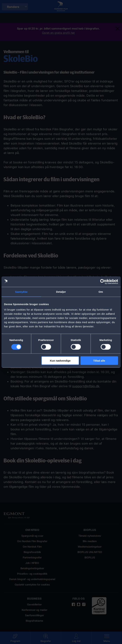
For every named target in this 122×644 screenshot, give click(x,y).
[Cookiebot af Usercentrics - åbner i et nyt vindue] (103, 282)
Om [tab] (101, 292)
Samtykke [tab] (21, 292)
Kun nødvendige (60, 361)
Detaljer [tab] (61, 292)
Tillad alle (99, 361)
